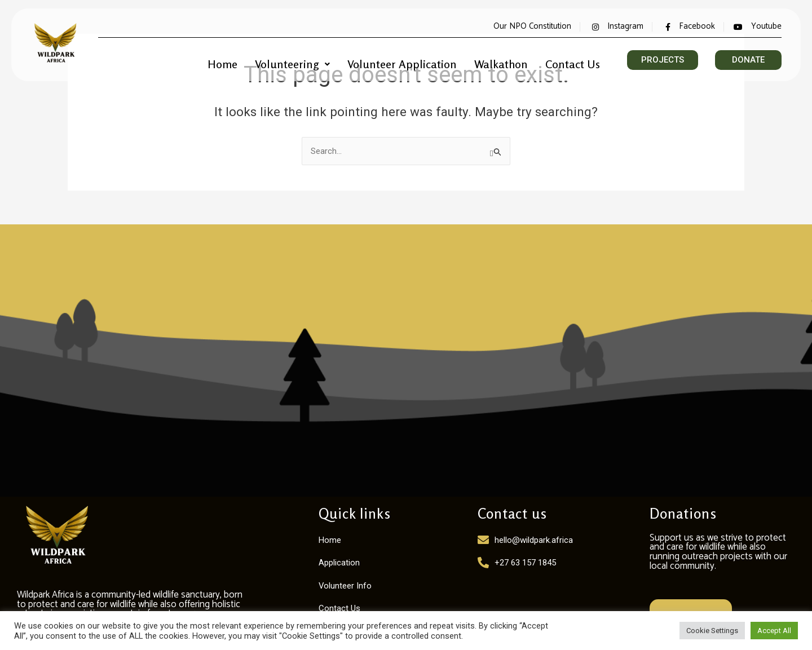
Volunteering (314, 60)
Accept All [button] (774, 631)
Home (250, 60)
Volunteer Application (417, 60)
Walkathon (509, 60)
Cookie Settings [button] (712, 631)
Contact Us (575, 60)
